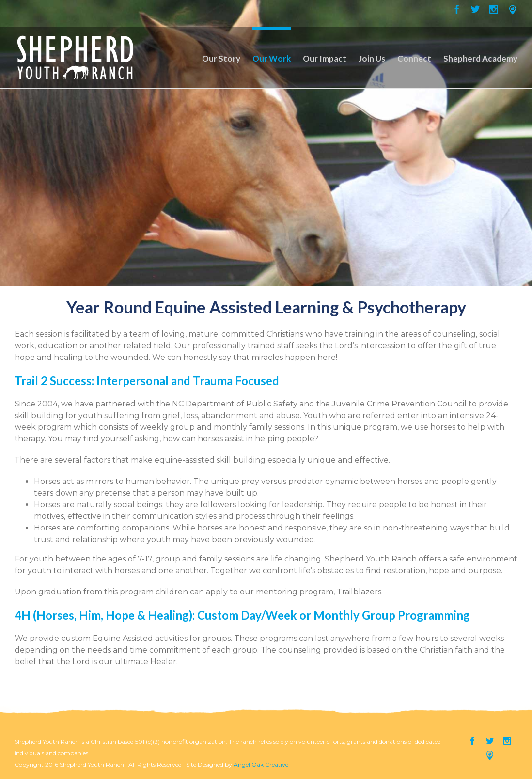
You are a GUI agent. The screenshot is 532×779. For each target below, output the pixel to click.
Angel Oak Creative (261, 765)
